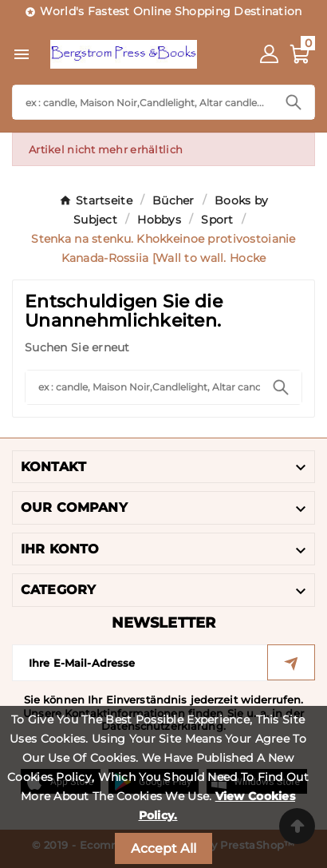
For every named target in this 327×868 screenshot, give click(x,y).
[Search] (143, 102)
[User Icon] (269, 54)
